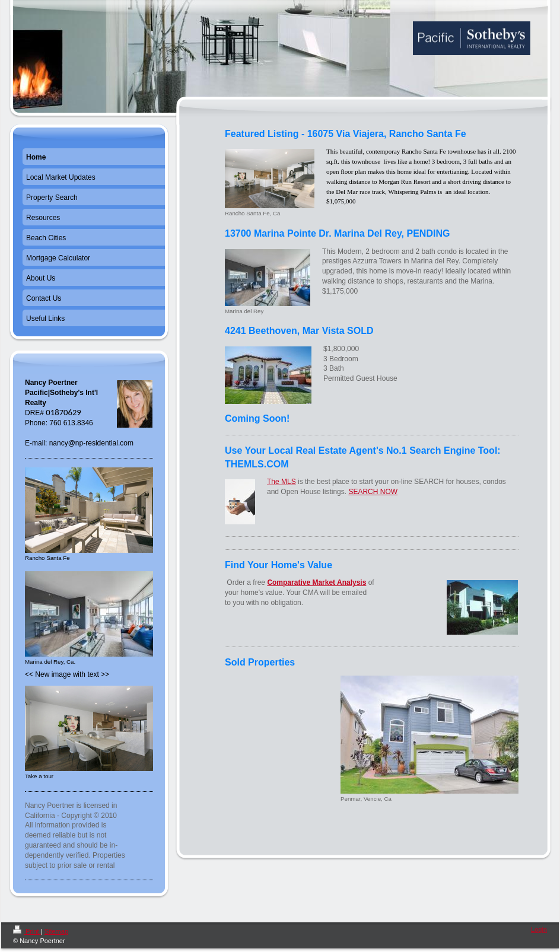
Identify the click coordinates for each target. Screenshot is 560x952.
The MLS (281, 482)
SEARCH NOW (373, 492)
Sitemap (56, 931)
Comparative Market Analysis (316, 582)
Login (539, 929)
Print (27, 931)
